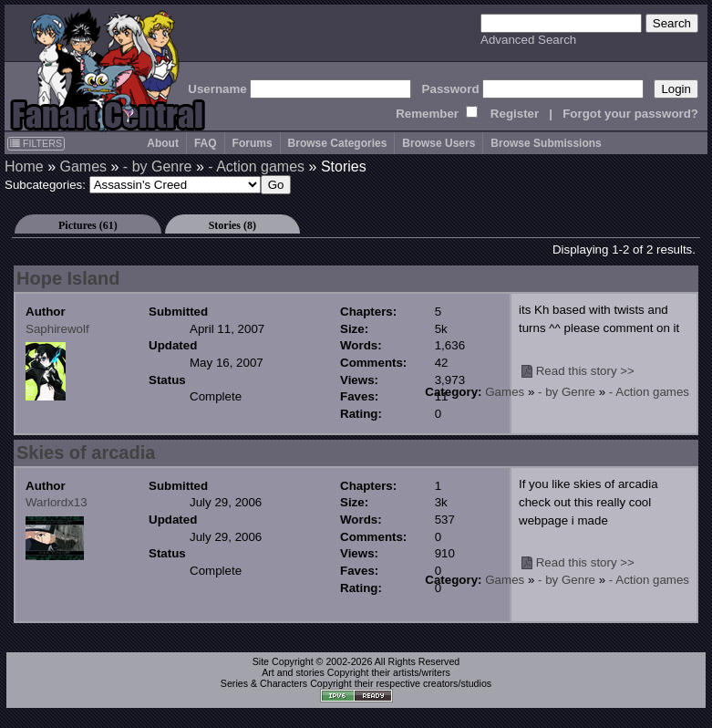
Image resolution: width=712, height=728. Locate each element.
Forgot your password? (630, 114)
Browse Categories (338, 143)
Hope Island (68, 278)
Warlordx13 (57, 502)
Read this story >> (585, 371)
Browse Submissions (546, 143)
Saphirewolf (57, 329)
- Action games (256, 166)
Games (83, 166)
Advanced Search (528, 40)
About (163, 143)
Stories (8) (232, 225)
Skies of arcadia (86, 452)
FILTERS (36, 143)
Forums (253, 143)
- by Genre (158, 166)
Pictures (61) (88, 225)
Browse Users (439, 143)
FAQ (206, 143)
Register (515, 114)
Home (24, 166)
